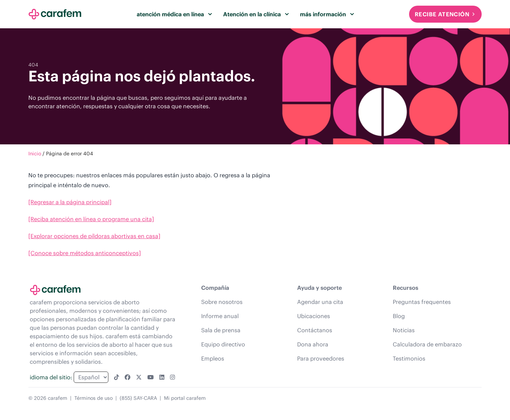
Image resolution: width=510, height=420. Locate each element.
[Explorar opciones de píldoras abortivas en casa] (94, 236)
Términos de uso (93, 398)
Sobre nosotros (222, 302)
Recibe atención (445, 14)
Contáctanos (315, 330)
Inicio (35, 154)
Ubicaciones (314, 316)
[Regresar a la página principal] (70, 202)
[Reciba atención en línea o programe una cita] (91, 219)
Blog (399, 316)
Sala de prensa (221, 330)
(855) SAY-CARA (138, 398)
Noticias (404, 330)
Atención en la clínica (256, 14)
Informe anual (220, 316)
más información (327, 14)
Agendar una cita (320, 302)
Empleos (213, 358)
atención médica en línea (174, 14)
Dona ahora (313, 344)
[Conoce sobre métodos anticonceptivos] (85, 253)
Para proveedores (321, 358)
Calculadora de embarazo (427, 344)
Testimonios (409, 358)
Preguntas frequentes (422, 302)
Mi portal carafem (185, 398)
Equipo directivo (223, 344)
